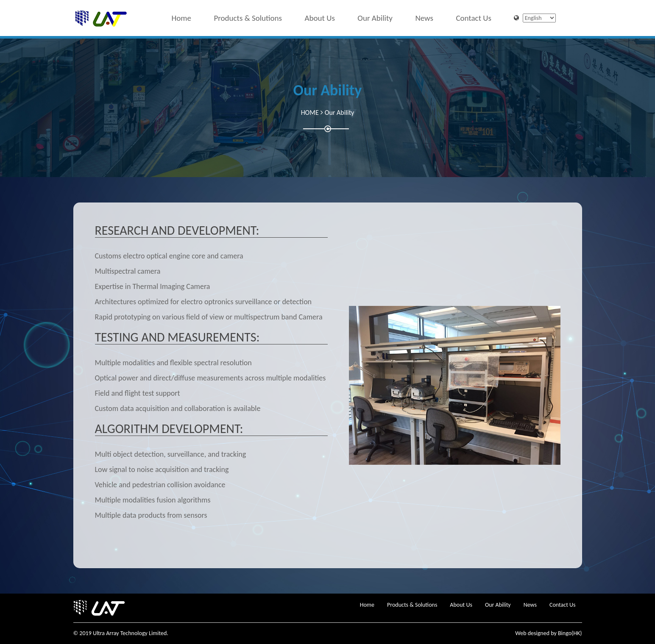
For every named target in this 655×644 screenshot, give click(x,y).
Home (181, 16)
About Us (320, 16)
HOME (310, 112)
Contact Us (474, 16)
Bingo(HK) (570, 633)
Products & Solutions (248, 16)
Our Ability (375, 16)
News (424, 16)
